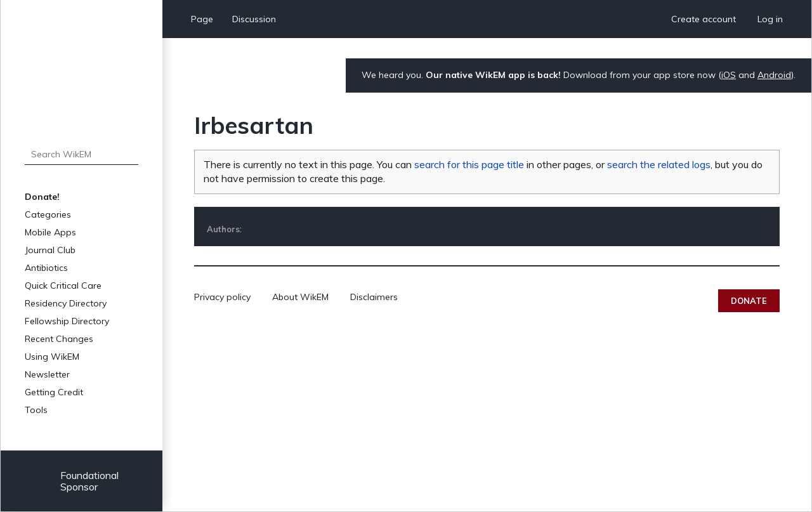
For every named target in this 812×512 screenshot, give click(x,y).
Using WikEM (52, 357)
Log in (770, 19)
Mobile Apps (50, 232)
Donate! (42, 197)
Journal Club (50, 250)
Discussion (254, 19)
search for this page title (469, 164)
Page (202, 19)
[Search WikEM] (82, 154)
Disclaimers (374, 297)
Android (774, 75)
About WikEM (300, 297)
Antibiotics (46, 268)
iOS (729, 75)
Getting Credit (54, 392)
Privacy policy (222, 297)
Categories (48, 214)
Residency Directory (66, 303)
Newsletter (47, 374)
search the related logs (659, 164)
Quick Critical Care (63, 286)
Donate (749, 301)
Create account (704, 19)
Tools (36, 410)
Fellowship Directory (67, 321)
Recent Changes (59, 339)
